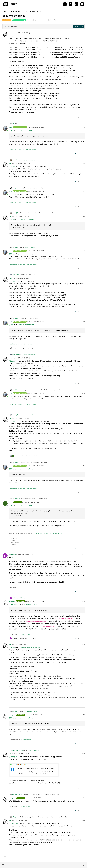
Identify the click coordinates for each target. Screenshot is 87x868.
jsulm (11, 127)
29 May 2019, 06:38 (38, 393)
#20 (83, 820)
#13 (83, 502)
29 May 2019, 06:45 (23, 418)
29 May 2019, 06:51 (38, 466)
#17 (83, 715)
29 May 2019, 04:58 (23, 33)
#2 (84, 127)
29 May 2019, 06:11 (38, 322)
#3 (84, 163)
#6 (84, 251)
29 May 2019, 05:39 (23, 216)
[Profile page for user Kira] (5, 34)
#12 (83, 466)
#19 (83, 798)
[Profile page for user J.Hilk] (5, 503)
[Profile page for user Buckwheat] (5, 556)
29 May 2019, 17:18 (27, 554)
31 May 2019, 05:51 (23, 644)
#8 (84, 322)
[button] (3, 865)
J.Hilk (11, 502)
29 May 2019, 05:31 (23, 163)
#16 (83, 644)
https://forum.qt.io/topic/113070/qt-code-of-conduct (23, 149)
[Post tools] (83, 117)
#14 (83, 554)
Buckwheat (12, 554)
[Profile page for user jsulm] (5, 128)
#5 (84, 216)
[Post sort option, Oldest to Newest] (11, 26)
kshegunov (12, 601)
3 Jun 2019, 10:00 (22, 820)
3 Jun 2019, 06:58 (36, 798)
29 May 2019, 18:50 (36, 601)
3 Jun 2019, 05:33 (22, 754)
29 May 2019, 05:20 (38, 127)
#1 (84, 33)
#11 (83, 418)
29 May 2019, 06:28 (23, 358)
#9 (84, 358)
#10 (83, 393)
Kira (10, 33)
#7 (84, 278)
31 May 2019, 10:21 (36, 715)
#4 (84, 191)
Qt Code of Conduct (26, 634)
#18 (83, 754)
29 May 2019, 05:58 (23, 278)
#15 (83, 601)
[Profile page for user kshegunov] (5, 603)
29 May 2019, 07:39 (33, 502)
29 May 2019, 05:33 (38, 191)
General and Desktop (19, 20)
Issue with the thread (26, 130)
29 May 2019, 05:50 (38, 251)
